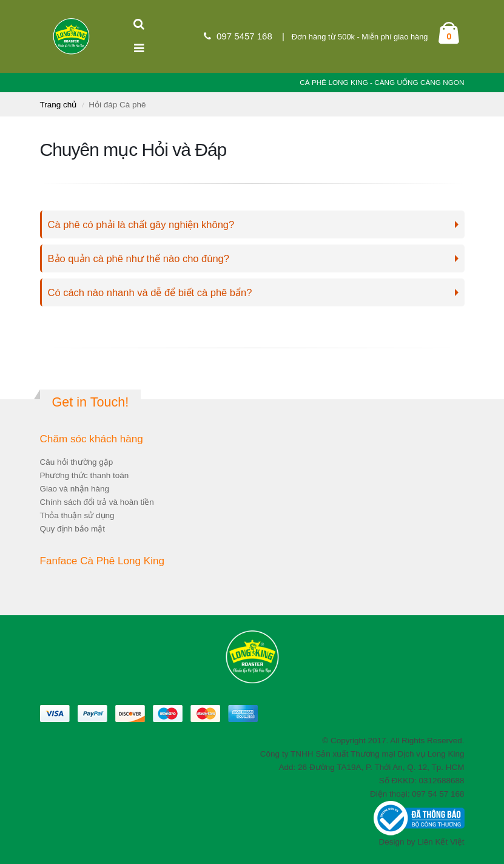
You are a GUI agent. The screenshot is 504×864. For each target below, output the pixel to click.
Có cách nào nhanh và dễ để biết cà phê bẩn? (150, 292)
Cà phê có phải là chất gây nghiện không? (141, 224)
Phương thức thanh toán (85, 475)
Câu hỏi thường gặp (77, 462)
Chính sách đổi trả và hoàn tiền (97, 502)
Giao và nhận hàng (75, 489)
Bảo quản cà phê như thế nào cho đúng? (139, 258)
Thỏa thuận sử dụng (77, 515)
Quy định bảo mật (73, 529)
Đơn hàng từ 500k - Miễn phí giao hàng (360, 37)
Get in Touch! (91, 402)
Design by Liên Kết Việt (421, 842)
